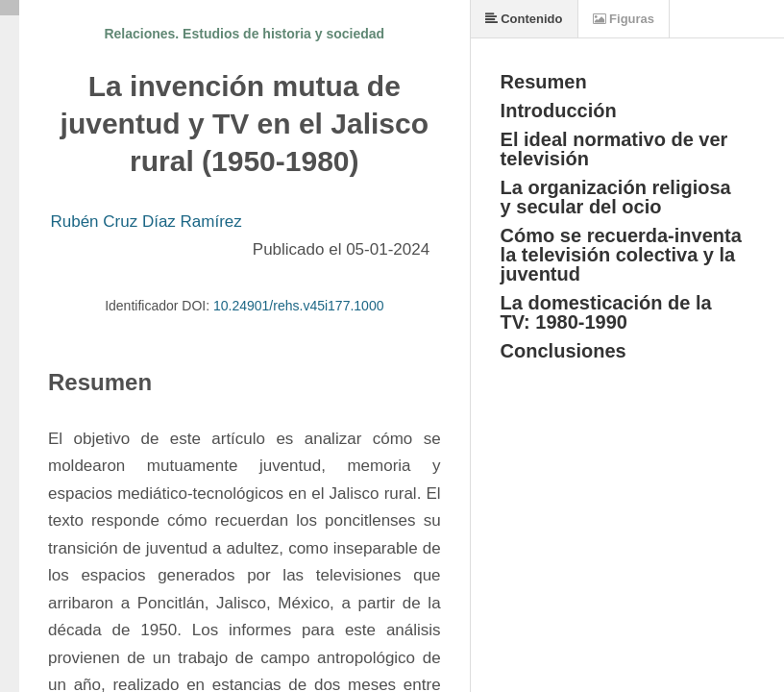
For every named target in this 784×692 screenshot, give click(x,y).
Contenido (524, 19)
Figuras (624, 19)
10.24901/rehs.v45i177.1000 (298, 306)
